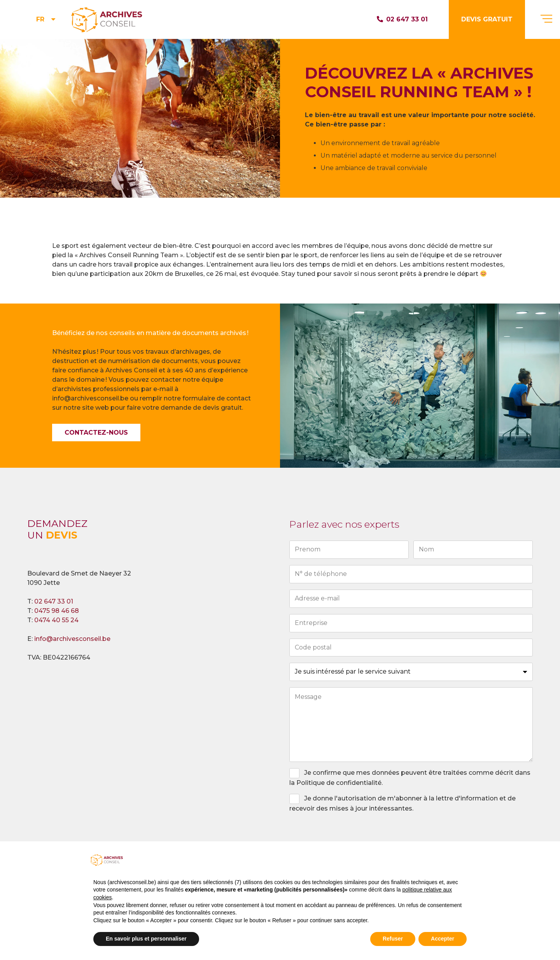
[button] (46, 20)
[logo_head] (108, 19)
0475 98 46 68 (57, 611)
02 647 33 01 (54, 601)
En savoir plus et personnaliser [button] (146, 939)
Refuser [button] (393, 939)
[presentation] (348, 835)
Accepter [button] (443, 939)
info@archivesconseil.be (72, 639)
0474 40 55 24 (56, 620)
